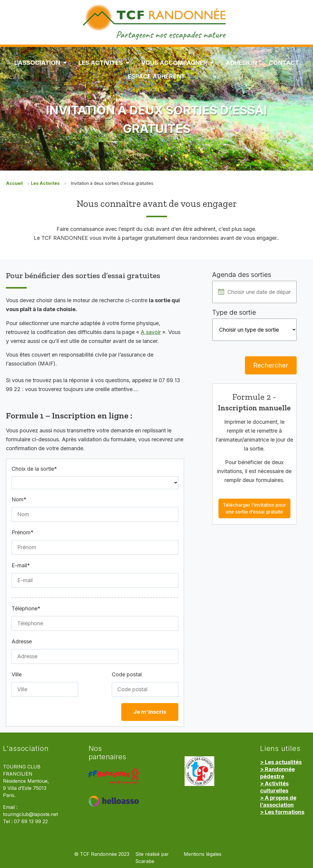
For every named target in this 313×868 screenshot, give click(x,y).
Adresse (22, 641)
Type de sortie (234, 312)
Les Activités (104, 63)
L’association (40, 63)
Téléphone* (26, 608)
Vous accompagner (177, 63)
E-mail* (21, 565)
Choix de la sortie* (34, 469)
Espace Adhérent (156, 76)
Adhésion (241, 63)
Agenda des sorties (242, 275)
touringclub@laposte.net (30, 814)
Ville (17, 674)
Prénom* (23, 532)
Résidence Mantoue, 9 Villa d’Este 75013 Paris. (26, 788)
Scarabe (145, 861)
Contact (284, 63)
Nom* (19, 499)
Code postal (127, 674)
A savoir (151, 332)
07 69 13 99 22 (31, 821)
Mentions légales (203, 854)
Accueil (14, 183)
